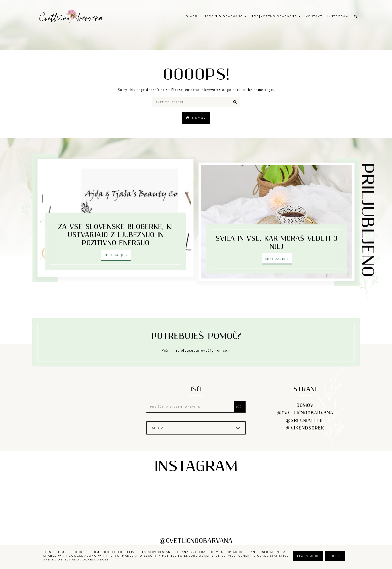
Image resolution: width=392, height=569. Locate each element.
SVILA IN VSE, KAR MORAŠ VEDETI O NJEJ (277, 220)
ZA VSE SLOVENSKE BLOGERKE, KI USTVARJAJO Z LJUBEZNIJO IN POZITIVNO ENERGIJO (115, 240)
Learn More (308, 556)
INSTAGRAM (338, 16)
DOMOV (305, 409)
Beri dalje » (116, 260)
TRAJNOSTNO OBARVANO (276, 16)
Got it (335, 556)
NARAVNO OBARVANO (225, 16)
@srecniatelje (305, 425)
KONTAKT (314, 16)
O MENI (192, 16)
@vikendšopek (305, 432)
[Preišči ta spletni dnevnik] (191, 411)
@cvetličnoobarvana (305, 417)
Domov (199, 118)
